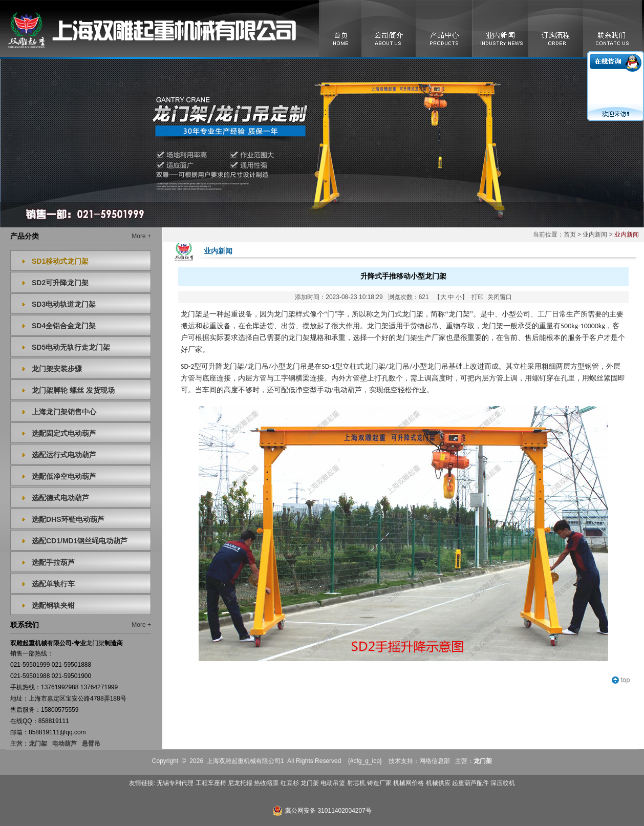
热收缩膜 (266, 783)
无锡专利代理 (175, 783)
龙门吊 (399, 366)
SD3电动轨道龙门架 (64, 304)
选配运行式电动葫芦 (64, 455)
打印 (478, 297)
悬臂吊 (91, 744)
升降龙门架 (226, 366)
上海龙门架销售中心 (64, 412)
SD (185, 366)
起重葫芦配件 (470, 783)
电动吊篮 (333, 783)
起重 (231, 314)
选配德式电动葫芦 (60, 498)
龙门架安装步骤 (57, 369)
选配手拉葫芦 (53, 562)
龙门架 (38, 744)
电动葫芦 (65, 744)
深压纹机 (503, 783)
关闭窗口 (500, 297)
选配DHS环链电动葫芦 (68, 519)
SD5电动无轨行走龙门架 (71, 347)
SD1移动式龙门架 (60, 261)
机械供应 (438, 783)
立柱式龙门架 (364, 366)
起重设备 (217, 326)
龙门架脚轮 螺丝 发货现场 (73, 390)
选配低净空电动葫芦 (64, 476)
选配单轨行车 (53, 584)
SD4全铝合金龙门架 (64, 326)
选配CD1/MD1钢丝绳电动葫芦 (80, 541)
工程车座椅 (211, 783)
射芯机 (356, 783)
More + (141, 236)
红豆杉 (290, 783)
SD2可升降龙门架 (60, 283)
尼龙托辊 (240, 783)
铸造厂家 (379, 783)
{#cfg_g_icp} (365, 761)
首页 (570, 235)
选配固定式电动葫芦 (64, 433)
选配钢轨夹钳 (53, 605)
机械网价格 (409, 783)
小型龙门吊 (431, 366)
